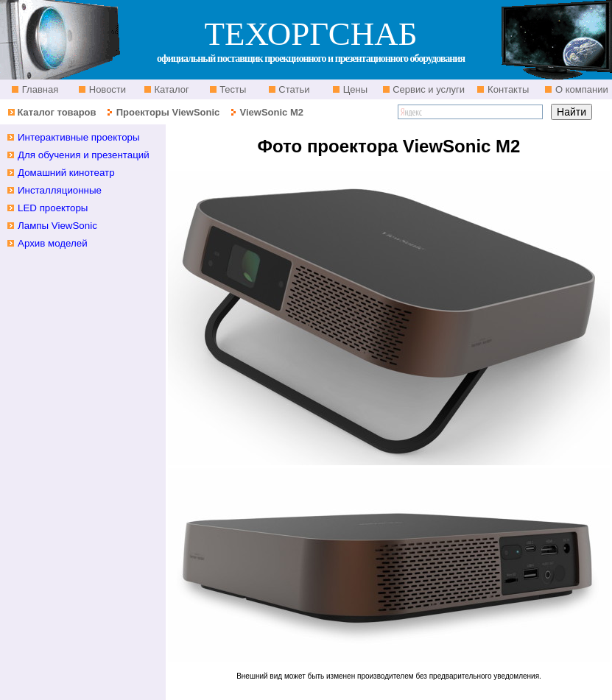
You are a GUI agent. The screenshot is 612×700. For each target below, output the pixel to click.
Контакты (507, 89)
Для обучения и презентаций (84, 155)
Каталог (170, 89)
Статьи (293, 89)
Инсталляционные (60, 190)
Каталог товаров (56, 112)
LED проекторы (53, 208)
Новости (106, 89)
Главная (39, 89)
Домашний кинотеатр (66, 173)
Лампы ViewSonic (57, 226)
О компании (580, 89)
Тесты (232, 89)
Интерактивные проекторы (79, 137)
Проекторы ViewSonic (168, 112)
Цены (354, 89)
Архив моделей (53, 243)
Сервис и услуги (428, 89)
